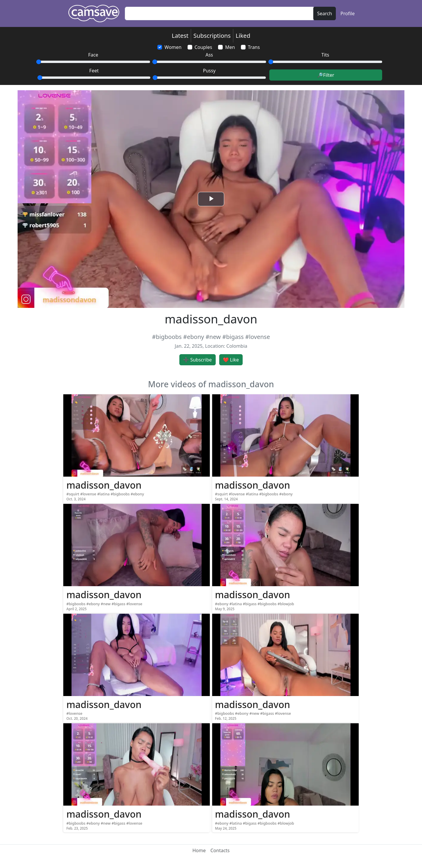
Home (199, 850)
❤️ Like (231, 360)
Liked (243, 36)
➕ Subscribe (198, 360)
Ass (209, 55)
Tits (325, 55)
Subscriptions (212, 36)
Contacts (220, 850)
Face (93, 55)
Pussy (209, 71)
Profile (348, 13)
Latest (180, 36)
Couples (203, 47)
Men (230, 47)
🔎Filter (326, 75)
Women (173, 47)
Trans (254, 47)
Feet (94, 71)
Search (325, 13)
